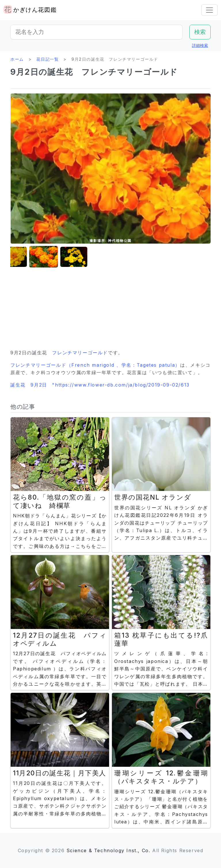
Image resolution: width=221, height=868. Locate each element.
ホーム (17, 59)
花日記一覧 (47, 59)
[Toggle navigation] (209, 10)
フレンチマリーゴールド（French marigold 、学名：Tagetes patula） (95, 365)
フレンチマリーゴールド (80, 353)
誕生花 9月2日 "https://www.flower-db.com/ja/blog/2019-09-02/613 (100, 385)
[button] (25, 257)
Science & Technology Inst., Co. (108, 850)
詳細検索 (200, 45)
